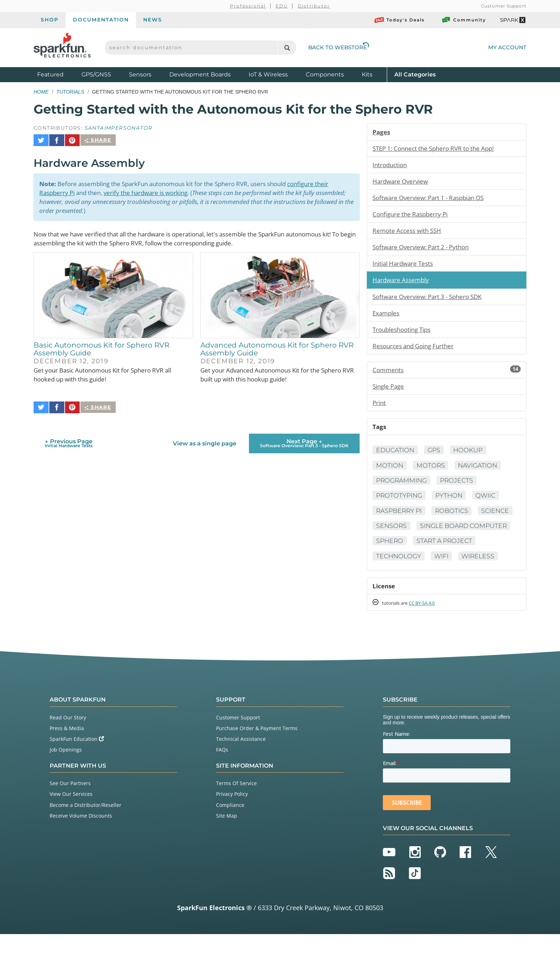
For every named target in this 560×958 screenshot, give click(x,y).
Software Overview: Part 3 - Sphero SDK (432, 300)
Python (452, 502)
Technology (472, 564)
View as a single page (204, 438)
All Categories (415, 74)
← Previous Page (69, 438)
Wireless (421, 579)
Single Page (390, 391)
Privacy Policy (232, 818)
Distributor (314, 6)
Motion (390, 471)
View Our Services (71, 818)
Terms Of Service (236, 807)
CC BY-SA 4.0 (428, 627)
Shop (50, 20)
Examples (387, 316)
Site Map (227, 840)
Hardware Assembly (402, 283)
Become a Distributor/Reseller (86, 829)
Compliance (230, 829)
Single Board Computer (422, 548)
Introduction (391, 165)
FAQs (222, 774)
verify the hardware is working (155, 189)
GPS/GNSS (96, 74)
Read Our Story (68, 741)
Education (396, 456)
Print (380, 408)
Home (41, 92)
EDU (282, 6)
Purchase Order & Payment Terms (257, 752)
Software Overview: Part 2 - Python (424, 249)
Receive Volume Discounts (81, 840)
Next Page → (304, 438)
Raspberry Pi (400, 518)
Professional (248, 6)
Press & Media (67, 752)
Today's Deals (399, 20)
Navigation (480, 471)
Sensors (140, 74)
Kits (367, 74)
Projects (460, 487)
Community (464, 20)
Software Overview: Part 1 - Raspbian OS (433, 199)
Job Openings (66, 774)
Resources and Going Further (416, 350)
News (153, 20)
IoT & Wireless (268, 74)
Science (391, 533)
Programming (403, 487)
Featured (57, 74)
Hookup (472, 456)
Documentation (101, 20)
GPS (436, 456)
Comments (447, 374)
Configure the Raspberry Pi (413, 216)
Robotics (455, 518)
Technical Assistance (241, 763)
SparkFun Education (77, 763)
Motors (432, 471)
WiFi (383, 579)
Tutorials (70, 92)
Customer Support (504, 6)
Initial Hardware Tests (405, 266)
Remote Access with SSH (409, 233)
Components (325, 74)
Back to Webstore (339, 47)
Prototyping (400, 502)
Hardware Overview (402, 182)
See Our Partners (70, 807)
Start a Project (405, 564)
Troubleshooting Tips (404, 333)
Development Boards (200, 74)
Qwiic (490, 502)
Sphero (495, 548)
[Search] (287, 48)
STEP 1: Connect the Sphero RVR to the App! (438, 149)
